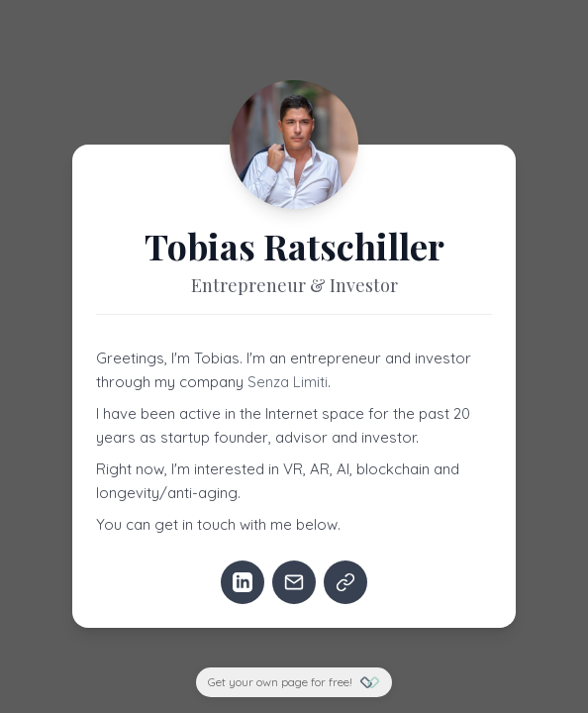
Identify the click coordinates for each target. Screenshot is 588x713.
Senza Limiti (288, 382)
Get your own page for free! (294, 682)
